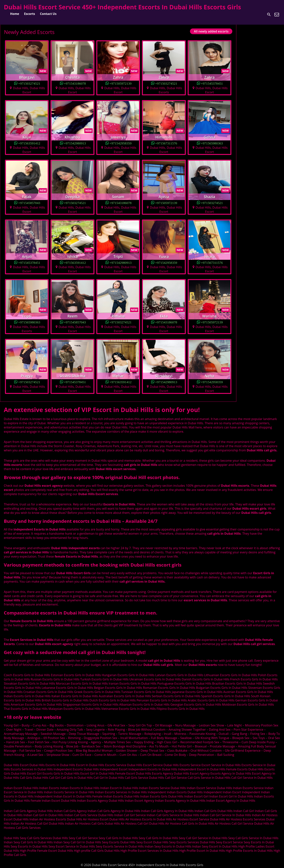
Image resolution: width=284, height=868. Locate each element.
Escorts (29, 14)
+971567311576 (166, 143)
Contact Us (48, 14)
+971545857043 (29, 203)
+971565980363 (212, 143)
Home (15, 14)
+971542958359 (121, 143)
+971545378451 (212, 83)
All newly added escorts (211, 31)
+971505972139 (121, 83)
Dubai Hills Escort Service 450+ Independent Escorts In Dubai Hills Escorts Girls (122, 7)
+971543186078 (75, 83)
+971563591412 (29, 143)
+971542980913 (75, 143)
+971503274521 (29, 83)
